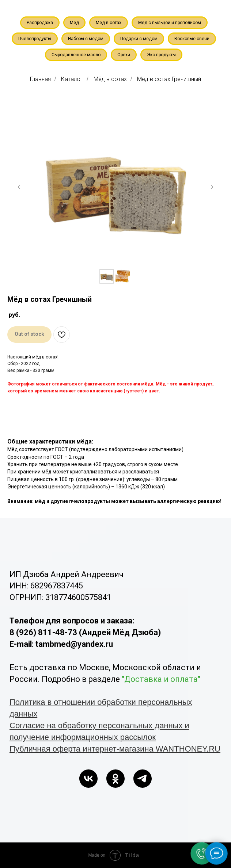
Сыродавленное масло (76, 55)
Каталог (72, 79)
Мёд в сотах (109, 23)
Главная (40, 79)
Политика (29, 702)
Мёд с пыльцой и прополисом (170, 23)
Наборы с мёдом (86, 39)
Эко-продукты (161, 55)
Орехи (124, 55)
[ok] (115, 779)
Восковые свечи (192, 39)
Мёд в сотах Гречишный (169, 79)
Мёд (74, 23)
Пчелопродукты (35, 39)
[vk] (88, 779)
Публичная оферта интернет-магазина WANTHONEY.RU (115, 749)
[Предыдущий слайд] (19, 187)
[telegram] (143, 779)
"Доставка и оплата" (161, 679)
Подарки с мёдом (139, 39)
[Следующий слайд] (212, 187)
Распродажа (40, 23)
